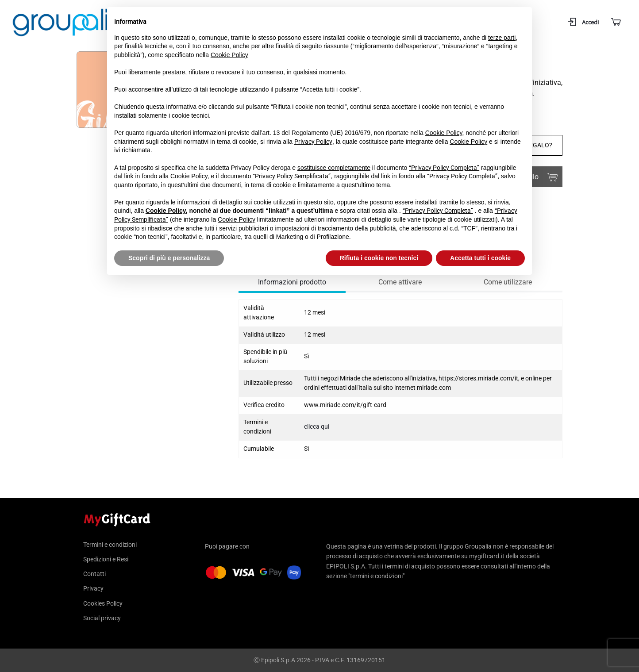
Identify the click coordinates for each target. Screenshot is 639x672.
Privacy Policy (313, 142)
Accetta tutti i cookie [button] (480, 258)
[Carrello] (615, 22)
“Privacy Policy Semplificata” (292, 176)
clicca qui (317, 426)
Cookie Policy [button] (229, 55)
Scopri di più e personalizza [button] (169, 258)
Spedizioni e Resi (106, 559)
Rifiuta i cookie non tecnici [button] (379, 258)
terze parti (502, 38)
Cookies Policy (103, 603)
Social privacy (102, 618)
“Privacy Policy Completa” (444, 168)
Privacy (93, 588)
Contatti (94, 574)
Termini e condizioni (110, 545)
